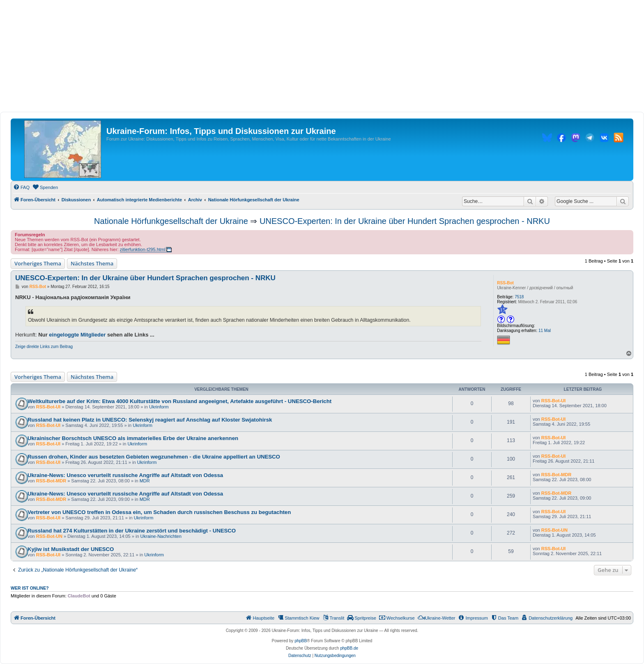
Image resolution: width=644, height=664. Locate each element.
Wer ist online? (30, 588)
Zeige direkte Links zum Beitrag (44, 347)
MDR (145, 481)
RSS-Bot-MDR (51, 481)
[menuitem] (21, 187)
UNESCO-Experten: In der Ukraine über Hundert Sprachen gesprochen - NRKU (405, 221)
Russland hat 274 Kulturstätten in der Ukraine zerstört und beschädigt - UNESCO (132, 531)
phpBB (301, 641)
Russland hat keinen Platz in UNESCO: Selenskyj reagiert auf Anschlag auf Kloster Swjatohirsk (150, 420)
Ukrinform (159, 407)
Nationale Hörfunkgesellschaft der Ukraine (171, 221)
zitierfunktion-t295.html (143, 249)
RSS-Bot (505, 283)
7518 (519, 297)
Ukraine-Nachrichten (161, 536)
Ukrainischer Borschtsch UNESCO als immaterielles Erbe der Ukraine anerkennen (133, 438)
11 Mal (545, 331)
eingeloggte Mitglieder (77, 335)
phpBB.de (349, 648)
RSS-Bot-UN (49, 536)
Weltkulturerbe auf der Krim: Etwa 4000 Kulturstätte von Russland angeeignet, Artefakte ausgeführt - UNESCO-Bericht (179, 401)
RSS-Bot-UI (48, 407)
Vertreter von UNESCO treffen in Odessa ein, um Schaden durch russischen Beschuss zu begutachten (159, 512)
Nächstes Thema (92, 263)
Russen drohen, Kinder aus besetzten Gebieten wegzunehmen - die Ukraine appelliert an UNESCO (154, 457)
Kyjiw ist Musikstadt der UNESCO (71, 549)
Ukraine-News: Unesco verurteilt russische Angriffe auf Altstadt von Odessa (125, 475)
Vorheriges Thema (38, 263)
